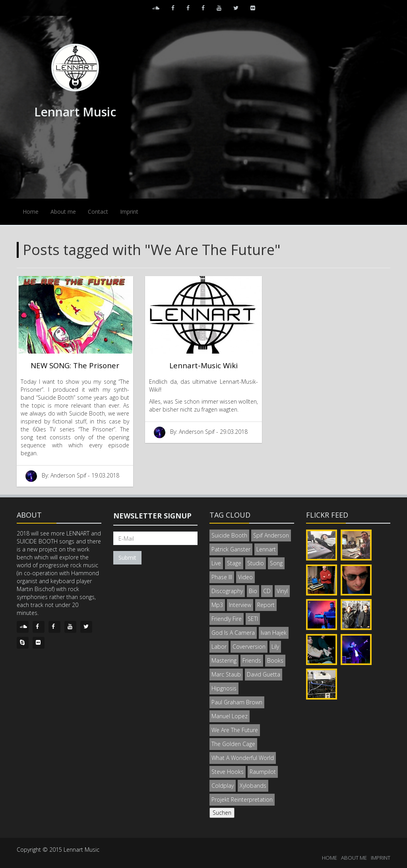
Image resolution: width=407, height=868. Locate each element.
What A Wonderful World (243, 758)
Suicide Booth (229, 535)
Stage (234, 563)
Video (245, 577)
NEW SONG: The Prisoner (75, 365)
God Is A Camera (233, 633)
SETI (253, 619)
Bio (253, 591)
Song (276, 563)
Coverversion (249, 647)
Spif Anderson (271, 535)
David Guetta (264, 674)
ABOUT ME (354, 858)
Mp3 (217, 605)
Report (266, 605)
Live (216, 563)
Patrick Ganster (231, 549)
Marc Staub (226, 674)
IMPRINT (381, 858)
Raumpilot (263, 772)
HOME (329, 858)
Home (31, 212)
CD (267, 591)
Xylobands (253, 786)
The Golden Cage (233, 744)
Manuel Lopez (230, 716)
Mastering (224, 660)
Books (275, 660)
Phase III (222, 577)
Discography (227, 591)
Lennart (266, 549)
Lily (275, 647)
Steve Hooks (228, 772)
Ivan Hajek (274, 633)
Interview (240, 605)
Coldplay (223, 786)
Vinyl (282, 591)
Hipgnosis (224, 688)
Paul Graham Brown (237, 702)
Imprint (129, 212)
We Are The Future (235, 730)
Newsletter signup (152, 516)
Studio (256, 563)
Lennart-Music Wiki (203, 365)
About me (63, 212)
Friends (252, 660)
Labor (219, 647)
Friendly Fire (227, 619)
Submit (127, 558)
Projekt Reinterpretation (242, 799)
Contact (98, 212)
